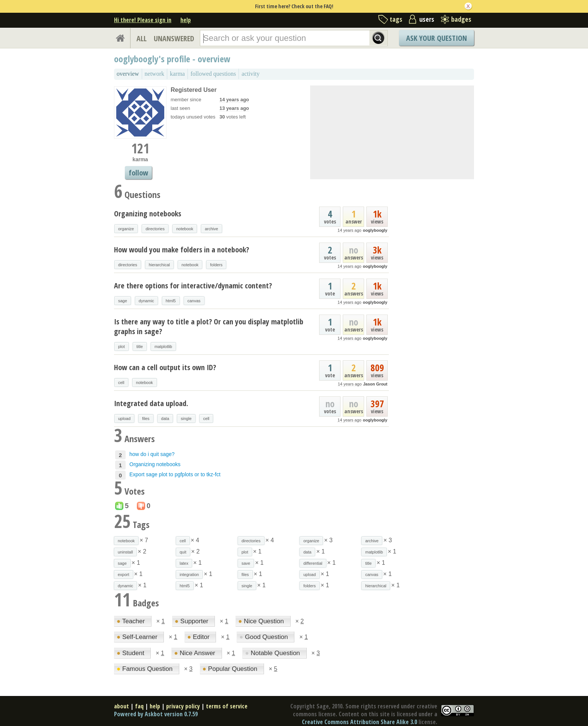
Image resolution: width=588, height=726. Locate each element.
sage (123, 301)
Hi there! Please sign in (143, 20)
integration (189, 574)
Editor (199, 637)
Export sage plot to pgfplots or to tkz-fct (175, 474)
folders (216, 265)
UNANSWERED (174, 38)
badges (461, 19)
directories (155, 229)
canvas (194, 301)
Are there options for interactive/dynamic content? (193, 286)
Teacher (132, 621)
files (146, 418)
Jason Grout (375, 384)
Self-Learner (138, 637)
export (124, 574)
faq (139, 706)
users (427, 19)
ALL (142, 38)
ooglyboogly (375, 230)
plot (121, 346)
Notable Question (273, 653)
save (246, 563)
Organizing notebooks (148, 214)
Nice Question (262, 621)
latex (184, 563)
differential (313, 563)
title (140, 346)
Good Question (264, 637)
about (121, 706)
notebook (185, 229)
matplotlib (163, 346)
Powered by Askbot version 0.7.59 (156, 714)
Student (131, 653)
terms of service (227, 706)
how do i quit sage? (152, 454)
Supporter (192, 621)
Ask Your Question (436, 38)
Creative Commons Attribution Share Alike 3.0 (359, 722)
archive (211, 229)
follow (138, 173)
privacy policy (183, 706)
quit (183, 552)
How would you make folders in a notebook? (181, 250)
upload (124, 418)
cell (121, 382)
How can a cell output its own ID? (165, 367)
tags (396, 19)
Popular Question (231, 669)
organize (126, 229)
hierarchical (159, 265)
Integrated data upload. (151, 403)
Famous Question (145, 669)
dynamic (146, 301)
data (165, 418)
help (186, 20)
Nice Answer (195, 653)
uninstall (125, 552)
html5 (171, 301)
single (186, 418)
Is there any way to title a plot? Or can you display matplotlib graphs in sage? (209, 326)
